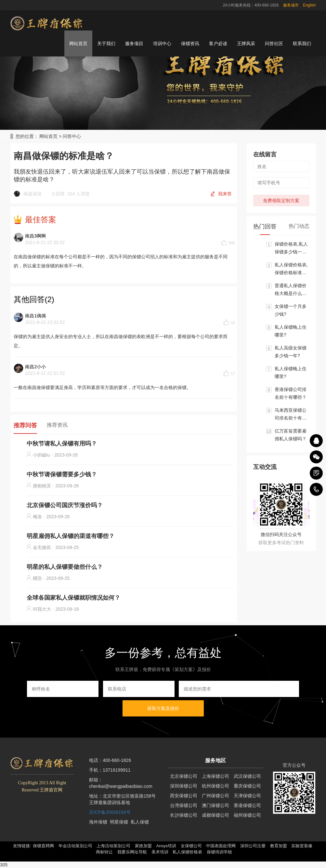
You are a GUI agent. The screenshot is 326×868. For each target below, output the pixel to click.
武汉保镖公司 (247, 776)
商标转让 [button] (104, 852)
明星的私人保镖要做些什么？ (65, 567)
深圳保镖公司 (184, 786)
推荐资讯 (57, 425)
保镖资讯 (190, 43)
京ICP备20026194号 (110, 812)
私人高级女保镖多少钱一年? (291, 352)
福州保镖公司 (247, 815)
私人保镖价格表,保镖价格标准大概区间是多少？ (291, 269)
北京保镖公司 (184, 776)
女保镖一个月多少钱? (291, 310)
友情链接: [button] (22, 846)
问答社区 (274, 43)
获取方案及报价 (163, 708)
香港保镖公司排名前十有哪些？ (291, 393)
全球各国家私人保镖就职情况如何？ (73, 598)
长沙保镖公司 (184, 815)
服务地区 (215, 760)
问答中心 (72, 136)
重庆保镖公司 (247, 786)
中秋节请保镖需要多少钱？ (62, 474)
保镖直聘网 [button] (43, 846)
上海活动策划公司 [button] (113, 846)
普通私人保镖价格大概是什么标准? (291, 290)
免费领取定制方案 (281, 201)
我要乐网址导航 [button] (132, 852)
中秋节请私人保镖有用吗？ (62, 444)
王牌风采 (246, 43)
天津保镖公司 (247, 796)
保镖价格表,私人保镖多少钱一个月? (291, 249)
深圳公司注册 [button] (253, 846)
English (309, 5)
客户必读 (218, 43)
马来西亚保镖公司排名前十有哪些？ (291, 415)
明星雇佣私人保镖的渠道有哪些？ (71, 536)
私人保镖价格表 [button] (187, 852)
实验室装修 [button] (302, 846)
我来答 (225, 194)
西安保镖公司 (184, 796)
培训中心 (162, 43)
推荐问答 (25, 425)
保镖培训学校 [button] (219, 852)
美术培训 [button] (160, 852)
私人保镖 (140, 822)
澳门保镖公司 (215, 805)
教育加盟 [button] (279, 846)
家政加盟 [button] (143, 846)
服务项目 (134, 43)
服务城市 (291, 5)
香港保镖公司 (247, 805)
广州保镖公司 (215, 796)
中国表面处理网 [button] (221, 846)
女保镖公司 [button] (191, 846)
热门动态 (299, 226)
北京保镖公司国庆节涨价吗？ (65, 505)
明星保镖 (119, 822)
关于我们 (106, 43)
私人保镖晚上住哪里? (291, 331)
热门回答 (265, 226)
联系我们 (302, 43)
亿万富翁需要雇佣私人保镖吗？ (291, 435)
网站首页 (78, 43)
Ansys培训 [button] (166, 846)
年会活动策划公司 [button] (75, 846)
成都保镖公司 (215, 815)
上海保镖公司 (215, 776)
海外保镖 (98, 822)
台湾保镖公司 (184, 805)
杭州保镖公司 (215, 786)
